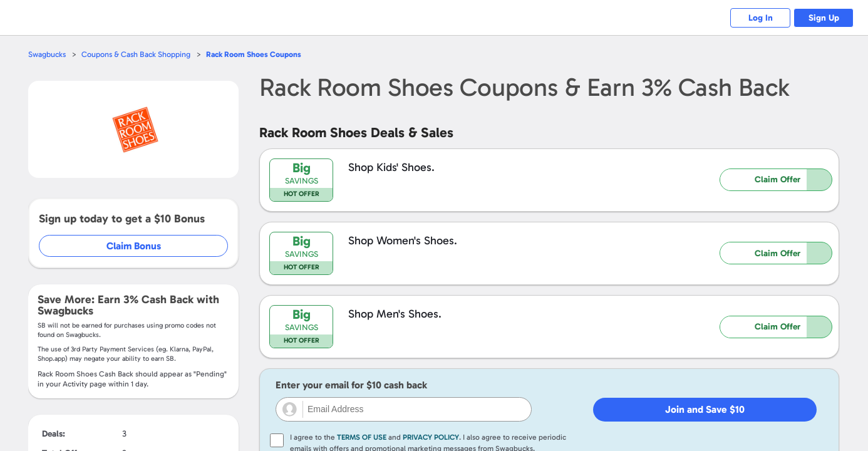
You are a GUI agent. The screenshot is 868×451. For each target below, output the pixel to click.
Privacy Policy (431, 437)
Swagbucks (48, 54)
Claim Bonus (134, 246)
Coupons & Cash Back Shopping (138, 54)
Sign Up (823, 18)
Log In (757, 18)
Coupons (258, 54)
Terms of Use (362, 437)
